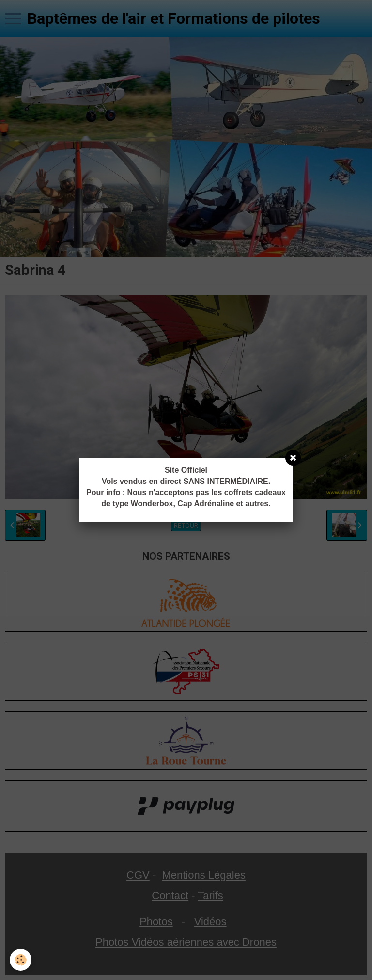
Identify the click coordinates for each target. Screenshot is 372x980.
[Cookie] (21, 960)
